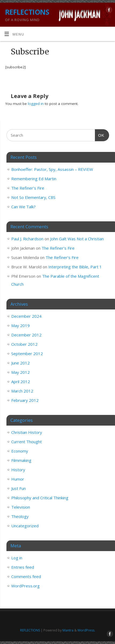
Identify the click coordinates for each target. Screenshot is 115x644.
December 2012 (26, 335)
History (18, 470)
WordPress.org (25, 586)
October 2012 (24, 344)
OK (100, 135)
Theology (20, 516)
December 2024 (26, 316)
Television (21, 507)
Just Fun (18, 488)
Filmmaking (21, 460)
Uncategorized (25, 526)
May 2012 (21, 372)
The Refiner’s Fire (28, 188)
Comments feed (26, 576)
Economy (20, 451)
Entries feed (23, 567)
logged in (36, 104)
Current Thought (27, 442)
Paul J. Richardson (27, 239)
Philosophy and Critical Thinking (40, 498)
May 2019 (21, 325)
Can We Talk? (23, 207)
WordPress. (86, 630)
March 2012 (22, 391)
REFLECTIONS (27, 12)
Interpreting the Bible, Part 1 (75, 267)
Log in (17, 558)
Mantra (68, 630)
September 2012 (27, 354)
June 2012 (21, 363)
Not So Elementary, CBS (33, 197)
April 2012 (21, 382)
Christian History (27, 432)
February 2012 (25, 400)
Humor (18, 479)
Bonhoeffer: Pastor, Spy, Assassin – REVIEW (52, 169)
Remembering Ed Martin (34, 179)
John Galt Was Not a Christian (77, 239)
